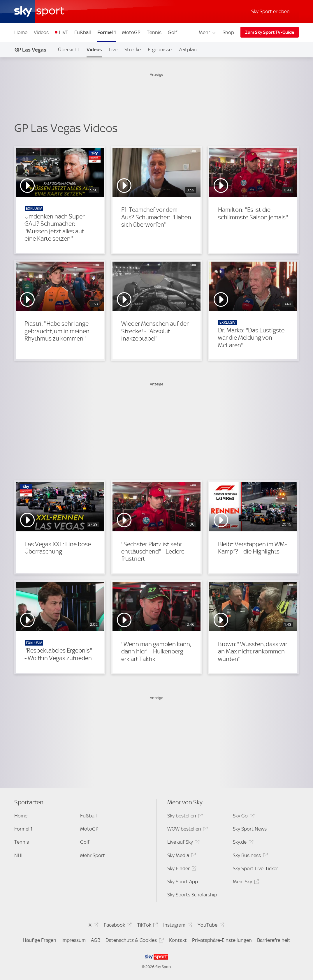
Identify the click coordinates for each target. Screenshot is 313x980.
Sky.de (242, 843)
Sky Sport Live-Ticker (255, 868)
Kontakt (178, 940)
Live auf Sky (183, 843)
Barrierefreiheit (274, 940)
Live (113, 50)
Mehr (208, 32)
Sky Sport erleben (270, 11)
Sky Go (243, 817)
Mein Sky (245, 883)
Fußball (83, 32)
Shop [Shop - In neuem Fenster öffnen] (228, 32)
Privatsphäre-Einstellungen (222, 940)
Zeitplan (188, 50)
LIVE (64, 32)
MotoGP (131, 32)
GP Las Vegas (30, 50)
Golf (173, 32)
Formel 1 (107, 32)
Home (21, 32)
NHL (19, 855)
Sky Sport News (250, 829)
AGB (96, 940)
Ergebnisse (160, 50)
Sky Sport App (183, 882)
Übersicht (69, 50)
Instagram (177, 926)
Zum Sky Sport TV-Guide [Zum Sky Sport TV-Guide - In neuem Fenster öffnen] (270, 32)
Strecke (133, 50)
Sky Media (181, 856)
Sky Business (249, 856)
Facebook (117, 926)
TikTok (147, 926)
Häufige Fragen (39, 940)
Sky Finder (181, 869)
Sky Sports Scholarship (192, 895)
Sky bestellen (184, 817)
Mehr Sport (93, 855)
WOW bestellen (187, 830)
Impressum (74, 940)
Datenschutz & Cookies (134, 941)
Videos (41, 32)
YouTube (210, 926)
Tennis (154, 32)
